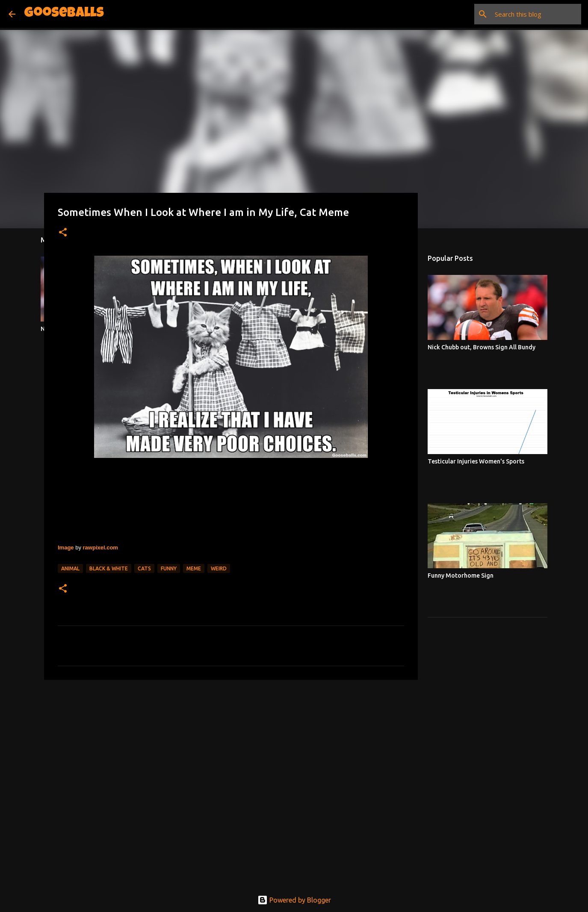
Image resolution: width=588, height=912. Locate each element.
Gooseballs (64, 14)
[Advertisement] (231, 753)
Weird (219, 568)
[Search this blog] (536, 14)
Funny (169, 568)
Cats (144, 568)
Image (66, 547)
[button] (63, 233)
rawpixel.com (100, 547)
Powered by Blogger (294, 900)
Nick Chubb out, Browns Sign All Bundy (482, 347)
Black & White (109, 568)
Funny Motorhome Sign (461, 576)
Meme (194, 568)
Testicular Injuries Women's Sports (476, 461)
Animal (70, 568)
